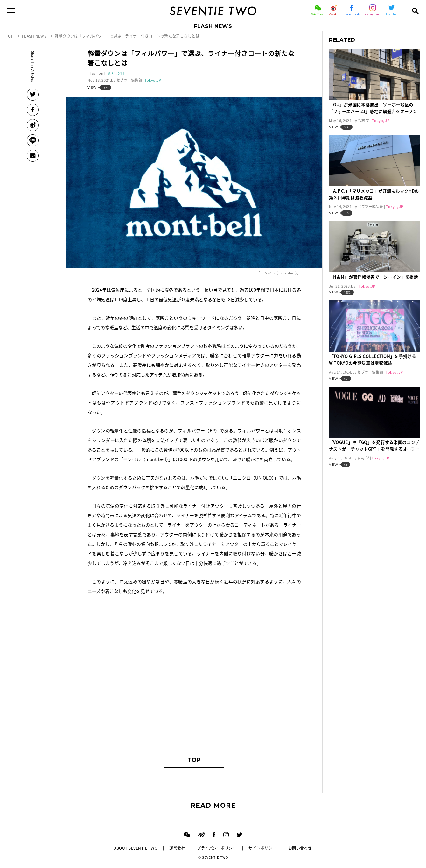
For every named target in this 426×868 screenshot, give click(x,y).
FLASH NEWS (213, 26)
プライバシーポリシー (217, 848)
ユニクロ (117, 73)
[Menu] (11, 11)
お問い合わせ (300, 848)
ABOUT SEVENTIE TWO (136, 848)
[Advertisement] (194, 686)
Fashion (97, 73)
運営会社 (177, 848)
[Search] (415, 11)
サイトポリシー (262, 848)
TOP (194, 760)
